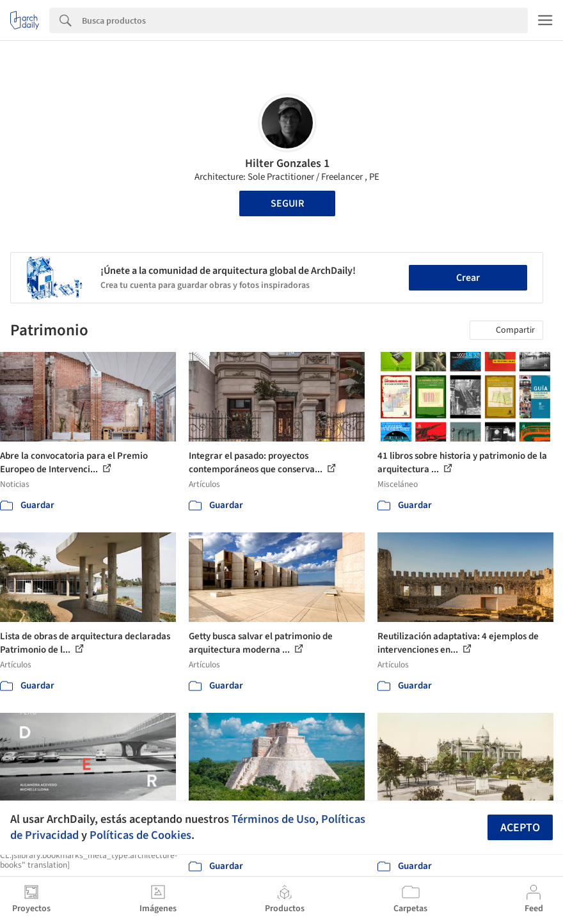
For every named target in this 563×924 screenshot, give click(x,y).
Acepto (520, 828)
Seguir (287, 203)
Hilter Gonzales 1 (287, 163)
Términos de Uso (274, 819)
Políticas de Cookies (140, 835)
